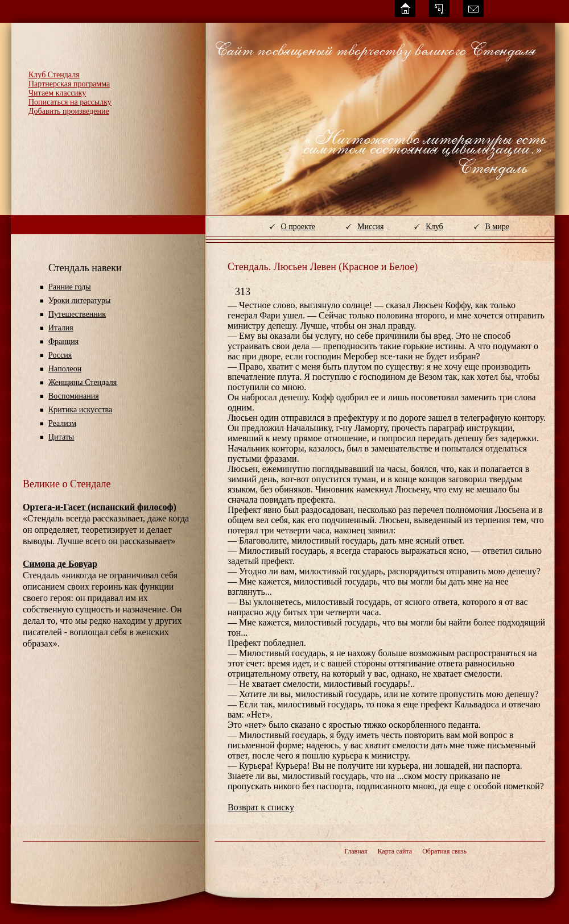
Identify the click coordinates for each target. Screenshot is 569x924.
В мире (497, 227)
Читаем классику (57, 93)
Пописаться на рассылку (70, 102)
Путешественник (77, 314)
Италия (61, 328)
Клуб (434, 227)
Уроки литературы (79, 301)
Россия (60, 355)
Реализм (62, 423)
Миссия (370, 227)
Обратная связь (444, 851)
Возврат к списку (261, 807)
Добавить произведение (69, 111)
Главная (356, 851)
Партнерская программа (69, 84)
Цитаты (61, 437)
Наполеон (65, 369)
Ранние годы (70, 287)
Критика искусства (80, 410)
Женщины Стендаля (83, 382)
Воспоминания (74, 396)
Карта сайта (395, 851)
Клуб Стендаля (54, 75)
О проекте (298, 227)
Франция (63, 341)
